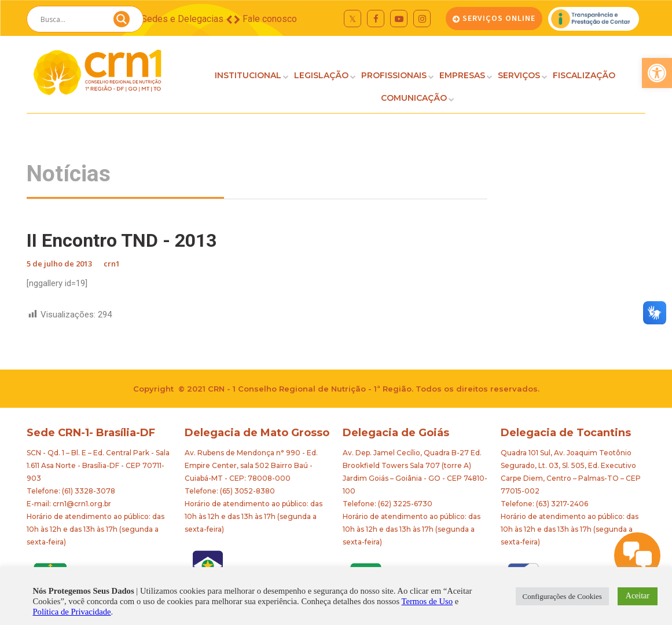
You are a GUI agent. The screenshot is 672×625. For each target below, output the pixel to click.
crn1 (112, 264)
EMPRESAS (462, 75)
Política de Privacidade (71, 612)
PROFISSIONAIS (394, 75)
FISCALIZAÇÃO (584, 75)
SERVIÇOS (519, 75)
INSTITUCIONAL (248, 75)
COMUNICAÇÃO (414, 98)
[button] (657, 73)
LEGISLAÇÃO (321, 75)
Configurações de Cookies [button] (562, 596)
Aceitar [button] (638, 596)
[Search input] (71, 19)
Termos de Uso (427, 601)
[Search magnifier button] (122, 22)
